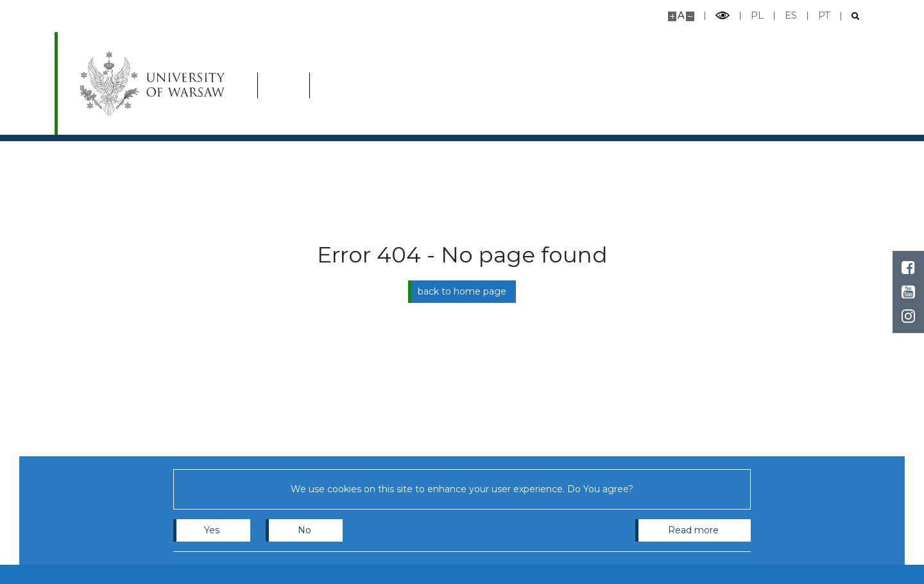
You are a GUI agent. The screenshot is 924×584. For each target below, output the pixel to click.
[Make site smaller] (690, 16)
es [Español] (791, 15)
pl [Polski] (757, 15)
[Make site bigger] (672, 16)
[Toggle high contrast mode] (723, 16)
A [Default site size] (681, 15)
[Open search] (851, 16)
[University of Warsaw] (156, 83)
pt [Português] (824, 15)
